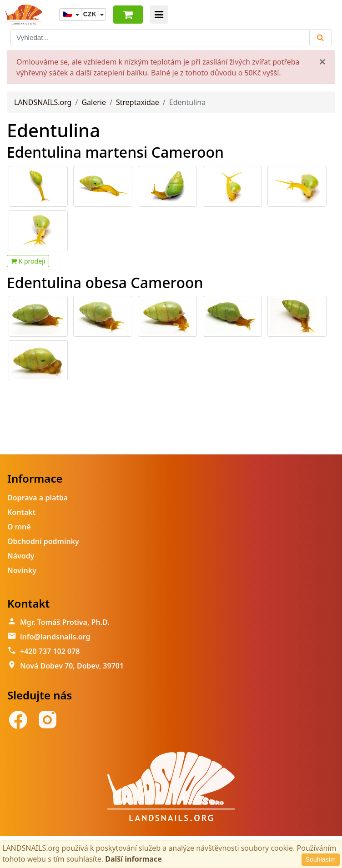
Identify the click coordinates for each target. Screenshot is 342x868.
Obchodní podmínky (43, 541)
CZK (91, 14)
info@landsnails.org (55, 637)
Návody (21, 556)
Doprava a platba (38, 498)
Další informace (133, 859)
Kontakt (21, 512)
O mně (19, 527)
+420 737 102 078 (50, 651)
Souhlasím (321, 859)
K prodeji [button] (28, 261)
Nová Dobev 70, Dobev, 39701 (72, 666)
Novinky (22, 570)
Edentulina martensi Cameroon (115, 152)
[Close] (322, 62)
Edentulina (53, 130)
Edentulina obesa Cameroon (105, 282)
